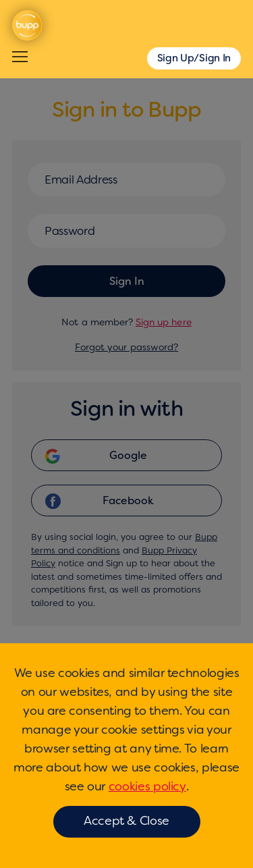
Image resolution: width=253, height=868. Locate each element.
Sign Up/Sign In (194, 58)
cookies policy (147, 786)
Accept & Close (126, 821)
